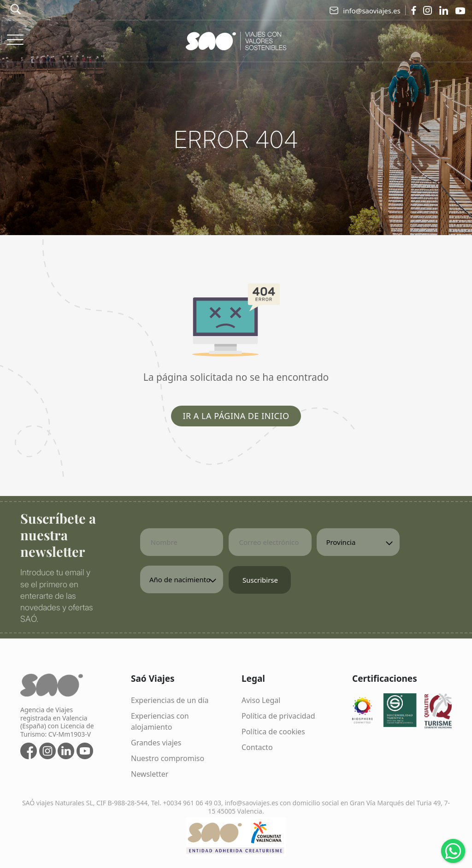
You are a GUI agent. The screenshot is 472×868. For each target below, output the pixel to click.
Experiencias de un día (170, 700)
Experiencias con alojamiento (160, 721)
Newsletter (150, 774)
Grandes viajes (156, 743)
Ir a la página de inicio (236, 416)
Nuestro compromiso (168, 758)
